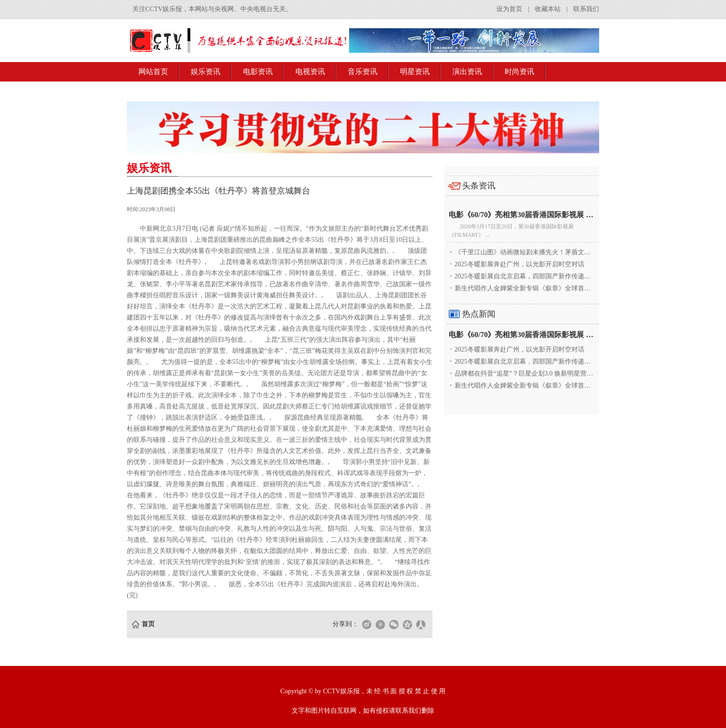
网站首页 (153, 72)
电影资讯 (258, 72)
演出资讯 (467, 72)
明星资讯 (415, 72)
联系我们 (586, 9)
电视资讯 (310, 72)
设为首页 (509, 9)
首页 (148, 624)
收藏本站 (548, 9)
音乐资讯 (363, 72)
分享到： (345, 624)
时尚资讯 (519, 72)
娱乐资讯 (206, 72)
